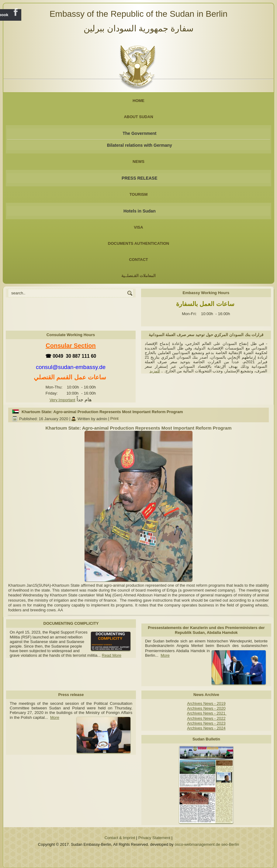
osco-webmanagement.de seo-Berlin (207, 844)
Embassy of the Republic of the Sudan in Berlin (138, 14)
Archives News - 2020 (206, 708)
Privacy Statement (154, 838)
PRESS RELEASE (139, 178)
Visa (138, 227)
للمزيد (155, 371)
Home (138, 101)
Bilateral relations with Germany (140, 145)
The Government (139, 133)
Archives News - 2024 (206, 728)
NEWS (138, 162)
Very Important (62, 400)
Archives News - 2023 (206, 723)
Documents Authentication (139, 243)
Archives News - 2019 (206, 703)
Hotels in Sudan (140, 211)
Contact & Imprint (120, 838)
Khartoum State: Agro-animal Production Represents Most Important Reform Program (102, 412)
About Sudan (138, 117)
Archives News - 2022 (206, 718)
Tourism (139, 194)
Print (114, 419)
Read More (112, 655)
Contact (138, 260)
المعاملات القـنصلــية (139, 276)
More (165, 655)
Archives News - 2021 (207, 713)
